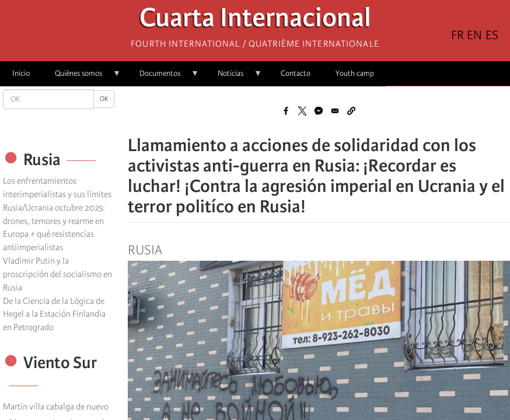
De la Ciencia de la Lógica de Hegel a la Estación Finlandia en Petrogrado (54, 314)
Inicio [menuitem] (21, 73)
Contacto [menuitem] (296, 73)
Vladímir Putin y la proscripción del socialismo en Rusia (57, 274)
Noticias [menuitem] (234, 77)
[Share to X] (302, 111)
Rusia (145, 250)
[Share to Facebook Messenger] (319, 111)
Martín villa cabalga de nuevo (56, 407)
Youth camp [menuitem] (355, 73)
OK (104, 99)
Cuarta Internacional (255, 21)
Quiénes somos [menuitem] (82, 77)
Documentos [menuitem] (163, 77)
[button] (351, 111)
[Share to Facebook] (286, 111)
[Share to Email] (335, 111)
